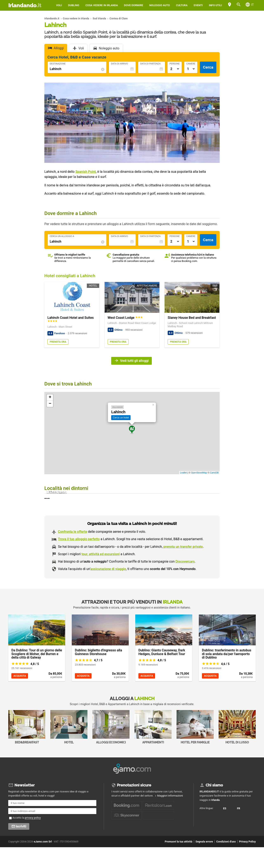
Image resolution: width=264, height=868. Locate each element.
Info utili (215, 5)
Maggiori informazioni (170, 816)
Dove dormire (133, 5)
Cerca (208, 67)
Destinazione (58, 64)
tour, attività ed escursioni (101, 576)
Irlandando (25, 5)
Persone (175, 64)
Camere (191, 64)
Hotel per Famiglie (195, 749)
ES (204, 833)
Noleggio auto (160, 5)
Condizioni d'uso (226, 862)
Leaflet (183, 473)
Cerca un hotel (121, 418)
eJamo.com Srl (43, 862)
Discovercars (185, 584)
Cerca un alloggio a (62, 236)
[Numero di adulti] (175, 69)
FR (204, 840)
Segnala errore (204, 862)
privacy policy (33, 838)
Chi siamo (214, 806)
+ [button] (50, 397)
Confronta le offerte (72, 554)
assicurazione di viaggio (108, 591)
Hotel (69, 749)
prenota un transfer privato (183, 569)
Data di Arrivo (119, 64)
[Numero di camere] (191, 69)
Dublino (74, 5)
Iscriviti (21, 847)
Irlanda (216, 821)
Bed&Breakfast (27, 749)
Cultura (182, 5)
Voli (59, 5)
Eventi (198, 5)
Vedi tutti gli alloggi (134, 361)
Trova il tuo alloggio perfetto (79, 561)
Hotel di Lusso (237, 749)
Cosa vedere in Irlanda (102, 5)
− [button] (50, 404)
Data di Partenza (150, 64)
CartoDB (214, 473)
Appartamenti (153, 749)
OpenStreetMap (199, 473)
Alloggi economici (111, 749)
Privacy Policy (247, 862)
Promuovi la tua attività (179, 862)
